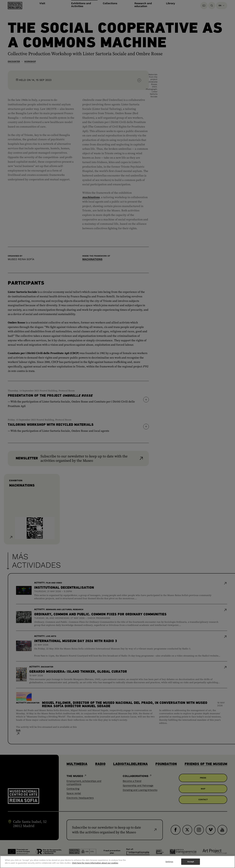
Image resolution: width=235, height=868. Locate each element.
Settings (169, 862)
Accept (191, 862)
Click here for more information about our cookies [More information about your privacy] (95, 864)
